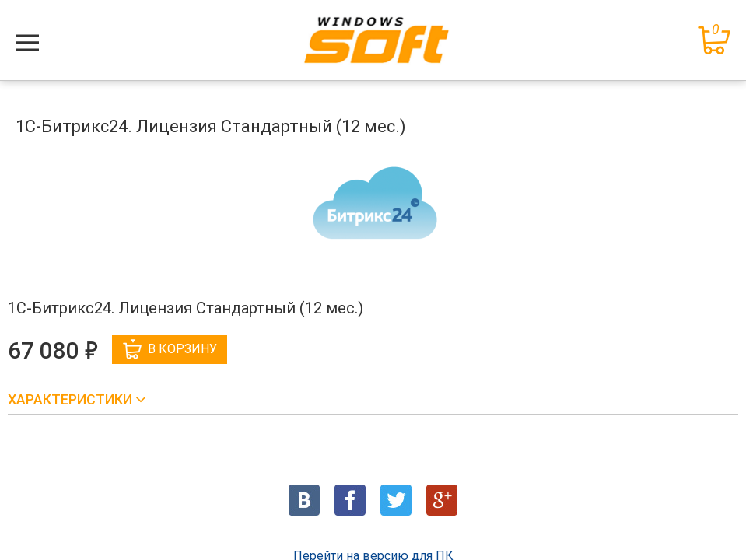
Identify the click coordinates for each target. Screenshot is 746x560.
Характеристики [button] (72, 399)
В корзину (170, 349)
